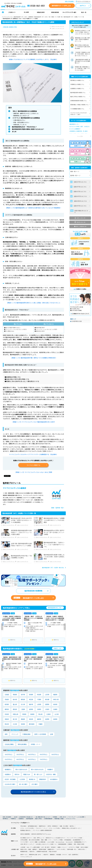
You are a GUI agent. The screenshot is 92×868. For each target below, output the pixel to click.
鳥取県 (24, 715)
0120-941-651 (36, 6)
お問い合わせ (63, 817)
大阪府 (47, 710)
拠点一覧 (84, 12)
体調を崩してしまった (20, 125)
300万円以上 (9, 755)
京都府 (39, 710)
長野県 (47, 705)
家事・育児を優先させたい (21, 123)
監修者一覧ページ (75, 175)
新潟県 (7, 705)
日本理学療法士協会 (77, 321)
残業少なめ (27, 775)
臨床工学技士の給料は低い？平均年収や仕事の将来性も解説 (82, 47)
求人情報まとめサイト (26, 838)
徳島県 (7, 719)
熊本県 (7, 724)
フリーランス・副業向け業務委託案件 (42, 831)
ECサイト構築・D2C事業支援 (38, 842)
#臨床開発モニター (74, 124)
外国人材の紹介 (53, 852)
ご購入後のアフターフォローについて (80, 314)
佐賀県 (47, 719)
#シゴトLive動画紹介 (75, 129)
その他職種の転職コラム (77, 109)
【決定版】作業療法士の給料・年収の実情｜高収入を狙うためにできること (82, 54)
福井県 (31, 705)
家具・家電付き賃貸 (79, 844)
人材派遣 (23, 848)
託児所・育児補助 (10, 780)
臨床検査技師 (30, 819)
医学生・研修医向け (53, 826)
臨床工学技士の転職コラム (78, 97)
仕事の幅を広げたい (19, 120)
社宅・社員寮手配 (73, 855)
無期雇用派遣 (24, 852)
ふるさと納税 (51, 842)
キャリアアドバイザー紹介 (69, 12)
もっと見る (80, 136)
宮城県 (31, 695)
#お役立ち (87, 126)
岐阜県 (55, 705)
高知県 (31, 719)
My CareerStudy (60, 842)
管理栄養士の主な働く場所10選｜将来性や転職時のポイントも (82, 39)
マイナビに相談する (33, 466)
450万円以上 (44, 755)
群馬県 (23, 700)
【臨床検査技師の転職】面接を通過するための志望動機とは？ (82, 61)
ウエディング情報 (58, 840)
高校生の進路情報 (25, 834)
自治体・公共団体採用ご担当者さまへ (24, 817)
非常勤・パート (36, 745)
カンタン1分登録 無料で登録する (80, 283)
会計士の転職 (84, 848)
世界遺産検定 (68, 840)
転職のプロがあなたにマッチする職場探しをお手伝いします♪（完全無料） (33, 59)
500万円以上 (55, 755)
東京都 (47, 700)
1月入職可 (34, 785)
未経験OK (8, 775)
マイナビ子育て (24, 842)
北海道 (7, 695)
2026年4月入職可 (10, 785)
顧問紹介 (35, 850)
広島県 (49, 715)
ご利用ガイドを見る (80, 289)
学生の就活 (23, 826)
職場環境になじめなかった (21, 116)
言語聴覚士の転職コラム (77, 88)
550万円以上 (9, 760)
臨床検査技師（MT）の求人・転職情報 (23, 17)
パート (45, 828)
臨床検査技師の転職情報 (33, 591)
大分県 (15, 724)
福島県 (55, 695)
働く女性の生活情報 (34, 840)
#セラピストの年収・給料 (76, 126)
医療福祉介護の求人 (26, 831)
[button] (2, 627)
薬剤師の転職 (42, 850)
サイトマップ (72, 817)
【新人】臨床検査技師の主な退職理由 (25, 111)
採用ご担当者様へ (70, 1)
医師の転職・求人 (72, 850)
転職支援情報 (55, 12)
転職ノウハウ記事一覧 (57, 17)
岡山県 (40, 715)
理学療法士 (6, 819)
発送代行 (46, 855)
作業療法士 (13, 819)
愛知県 (15, 710)
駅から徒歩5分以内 (21, 770)
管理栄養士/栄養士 (59, 819)
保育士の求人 (82, 850)
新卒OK (17, 775)
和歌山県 (16, 715)
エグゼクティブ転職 (74, 848)
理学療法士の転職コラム (77, 80)
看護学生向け (42, 826)
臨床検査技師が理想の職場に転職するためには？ (28, 129)
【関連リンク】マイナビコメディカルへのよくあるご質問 (33, 473)
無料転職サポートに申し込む (29, 598)
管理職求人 (8, 770)
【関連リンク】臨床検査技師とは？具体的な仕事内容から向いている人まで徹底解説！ (33, 208)
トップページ (3, 12)
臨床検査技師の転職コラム (78, 93)
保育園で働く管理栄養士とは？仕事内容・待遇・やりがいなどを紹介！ (82, 68)
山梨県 (39, 705)
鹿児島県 (32, 724)
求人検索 (26, 12)
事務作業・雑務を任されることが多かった (26, 113)
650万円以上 (32, 760)
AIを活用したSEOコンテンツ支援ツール (46, 844)
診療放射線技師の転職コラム (79, 101)
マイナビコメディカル (7, 17)
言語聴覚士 (21, 819)
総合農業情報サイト (78, 840)
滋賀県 (31, 710)
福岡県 (39, 719)
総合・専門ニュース (39, 838)
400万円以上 (32, 755)
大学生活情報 (24, 840)
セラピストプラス (71, 819)
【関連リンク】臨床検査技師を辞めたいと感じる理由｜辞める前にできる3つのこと (33, 303)
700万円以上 (44, 760)
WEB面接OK (54, 780)
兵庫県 (55, 710)
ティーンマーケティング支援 (74, 838)
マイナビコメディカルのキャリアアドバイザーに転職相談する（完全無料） (33, 455)
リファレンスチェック (26, 857)
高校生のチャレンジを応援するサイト (56, 838)
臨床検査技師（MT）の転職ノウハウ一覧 (74, 17)
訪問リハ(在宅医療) (40, 735)
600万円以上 (20, 760)
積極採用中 (43, 780)
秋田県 (39, 695)
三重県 (23, 710)
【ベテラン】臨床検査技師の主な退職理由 (26, 118)
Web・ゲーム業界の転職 (33, 848)
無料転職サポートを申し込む (61, 6)
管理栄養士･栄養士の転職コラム (79, 105)
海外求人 (72, 826)
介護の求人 (32, 852)
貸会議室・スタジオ (61, 855)
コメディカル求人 (61, 850)
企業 (51, 735)
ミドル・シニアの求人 (54, 828)
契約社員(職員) (22, 745)
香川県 (15, 719)
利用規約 (55, 817)
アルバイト (39, 828)
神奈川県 (56, 700)
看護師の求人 (51, 850)
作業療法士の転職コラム (77, 84)
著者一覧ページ (75, 171)
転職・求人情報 (64, 826)
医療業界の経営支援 (42, 852)
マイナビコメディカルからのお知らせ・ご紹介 (78, 114)
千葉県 (39, 700)
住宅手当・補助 (51, 775)
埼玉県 (31, 700)
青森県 (15, 695)
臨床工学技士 (39, 819)
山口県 (57, 715)
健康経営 (52, 855)
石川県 (23, 705)
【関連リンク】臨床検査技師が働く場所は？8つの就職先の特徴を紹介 (33, 358)
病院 (6, 735)
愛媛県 (23, 719)
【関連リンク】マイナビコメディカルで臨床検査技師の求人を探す (33, 422)
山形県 (47, 695)
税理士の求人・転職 (26, 850)
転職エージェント (62, 848)
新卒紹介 (54, 848)
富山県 (15, 705)
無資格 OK (32, 780)
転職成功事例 (41, 12)
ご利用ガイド (12, 12)
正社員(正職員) (9, 745)
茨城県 (7, 700)
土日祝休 (22, 780)
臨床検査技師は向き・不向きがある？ (25, 127)
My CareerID (69, 842)
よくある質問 (81, 817)
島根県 (32, 715)
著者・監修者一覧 (58, 508)
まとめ (14, 132)
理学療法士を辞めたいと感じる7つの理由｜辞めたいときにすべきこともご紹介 (82, 32)
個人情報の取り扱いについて (43, 817)
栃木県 (15, 700)
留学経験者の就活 (33, 826)
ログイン (83, 6)
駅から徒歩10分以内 (37, 770)
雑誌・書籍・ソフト (46, 840)
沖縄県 (40, 724)
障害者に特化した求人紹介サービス (71, 828)
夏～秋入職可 (23, 785)
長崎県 (55, 719)
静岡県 (7, 710)
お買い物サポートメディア (27, 844)
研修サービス (24, 855)
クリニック (15, 735)
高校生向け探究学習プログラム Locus (41, 834)
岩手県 (23, 695)
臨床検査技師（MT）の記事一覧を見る (53, 568)
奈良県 (7, 715)
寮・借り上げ (38, 775)
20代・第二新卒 (45, 848)
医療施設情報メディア (80, 842)
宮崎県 (23, 724)
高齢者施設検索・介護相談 (65, 844)
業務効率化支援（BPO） (35, 855)
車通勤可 (50, 770)
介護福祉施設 (26, 735)
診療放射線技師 (48, 819)
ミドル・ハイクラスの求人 (27, 828)
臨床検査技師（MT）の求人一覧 (42, 17)
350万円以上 (20, 755)
